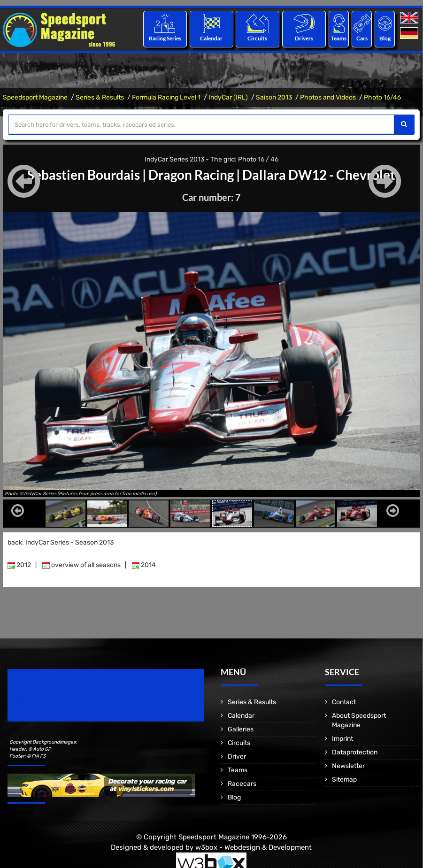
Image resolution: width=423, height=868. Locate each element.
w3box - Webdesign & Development (254, 847)
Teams (339, 38)
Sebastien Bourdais (84, 175)
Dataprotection (355, 752)
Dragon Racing (191, 175)
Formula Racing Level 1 (166, 97)
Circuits (258, 38)
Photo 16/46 (382, 97)
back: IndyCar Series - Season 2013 (61, 542)
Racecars (242, 784)
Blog (385, 38)
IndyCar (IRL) (228, 97)
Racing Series (165, 38)
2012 (19, 565)
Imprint (342, 739)
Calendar (211, 38)
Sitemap (344, 780)
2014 (144, 565)
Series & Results (100, 97)
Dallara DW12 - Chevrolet (319, 175)
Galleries (241, 729)
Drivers (304, 38)
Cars (362, 38)
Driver (237, 757)
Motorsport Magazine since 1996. (61, 702)
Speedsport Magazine (35, 97)
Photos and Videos (328, 97)
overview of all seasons (81, 565)
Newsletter (348, 766)
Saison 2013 (274, 97)
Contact (344, 702)
